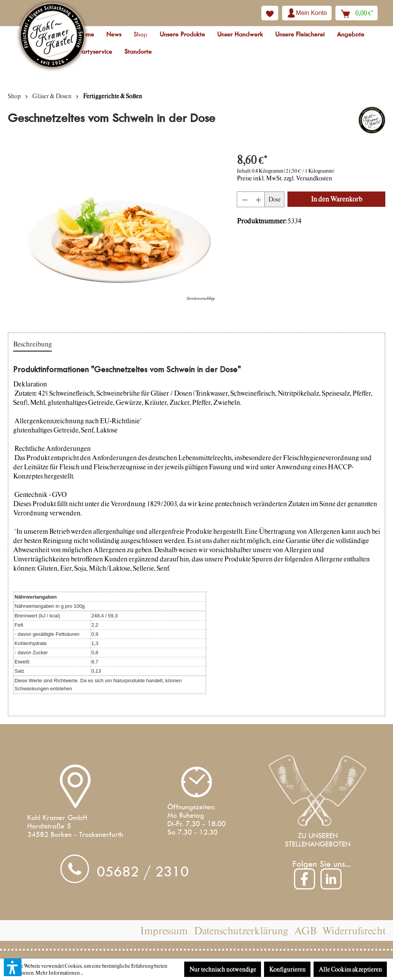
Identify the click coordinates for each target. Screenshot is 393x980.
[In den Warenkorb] (336, 199)
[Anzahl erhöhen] (258, 199)
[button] (13, 967)
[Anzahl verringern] (244, 199)
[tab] (32, 345)
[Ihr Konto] (307, 13)
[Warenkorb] (357, 13)
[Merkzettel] (270, 13)
